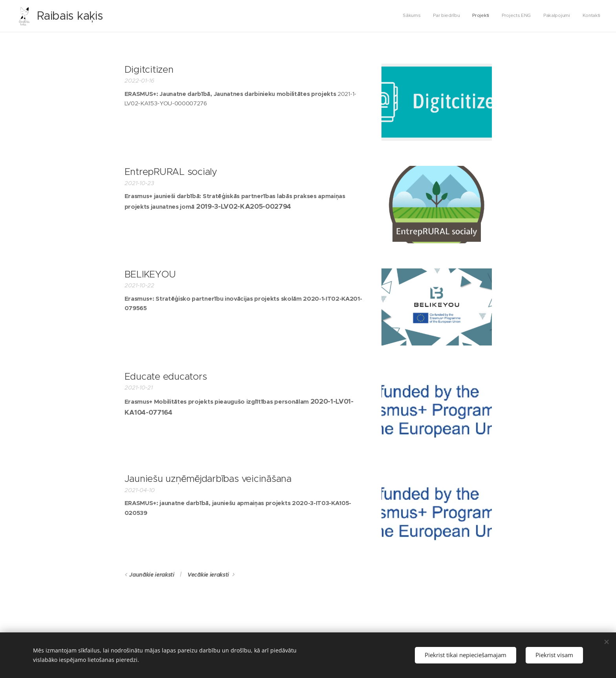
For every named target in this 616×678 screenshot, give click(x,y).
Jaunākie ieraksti (152, 575)
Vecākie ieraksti (208, 575)
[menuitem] (540, 16)
